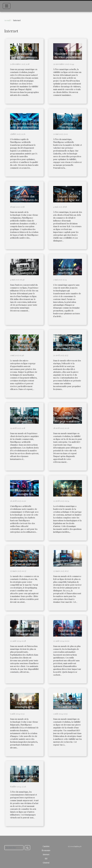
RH (46, 859)
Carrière (46, 846)
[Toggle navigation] (7, 6)
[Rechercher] (14, 848)
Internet (46, 854)
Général (46, 863)
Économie (46, 850)
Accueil (7, 20)
